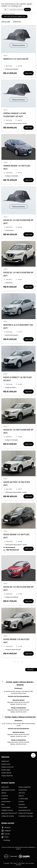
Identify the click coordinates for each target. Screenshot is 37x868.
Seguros (21, 796)
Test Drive (22, 793)
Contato (21, 802)
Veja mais (29, 73)
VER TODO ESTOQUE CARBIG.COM (14, 16)
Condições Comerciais (26, 816)
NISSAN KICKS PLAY (7, 767)
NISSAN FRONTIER (7, 776)
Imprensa (22, 804)
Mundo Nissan (6, 802)
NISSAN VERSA (6, 770)
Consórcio (5, 796)
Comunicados (6, 807)
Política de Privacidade (26, 813)
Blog (3, 804)
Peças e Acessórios (25, 787)
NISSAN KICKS (6, 764)
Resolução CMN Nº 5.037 (9, 813)
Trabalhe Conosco (7, 810)
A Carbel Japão (23, 799)
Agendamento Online (8, 790)
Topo (33, 755)
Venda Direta (23, 790)
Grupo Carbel (23, 807)
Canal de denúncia (24, 810)
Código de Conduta (8, 816)
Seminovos (5, 787)
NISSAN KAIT (5, 761)
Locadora (4, 799)
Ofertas (4, 793)
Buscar (27, 9)
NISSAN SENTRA (6, 773)
